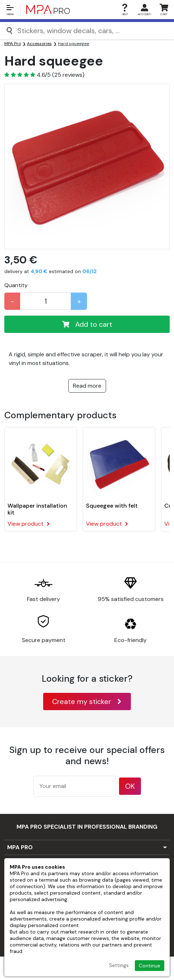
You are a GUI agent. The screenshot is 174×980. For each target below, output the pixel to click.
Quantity (16, 285)
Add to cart (87, 324)
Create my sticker (87, 701)
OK (130, 786)
